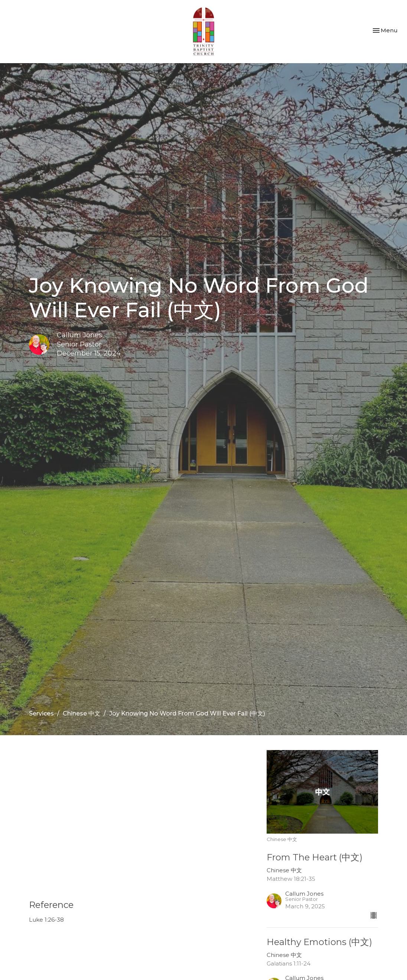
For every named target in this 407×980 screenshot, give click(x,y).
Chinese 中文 (82, 713)
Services (41, 713)
